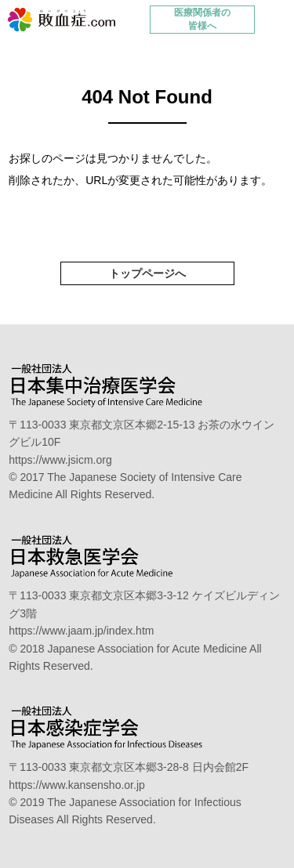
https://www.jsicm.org (60, 460)
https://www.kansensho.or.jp (77, 785)
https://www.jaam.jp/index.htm (81, 631)
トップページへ (147, 273)
